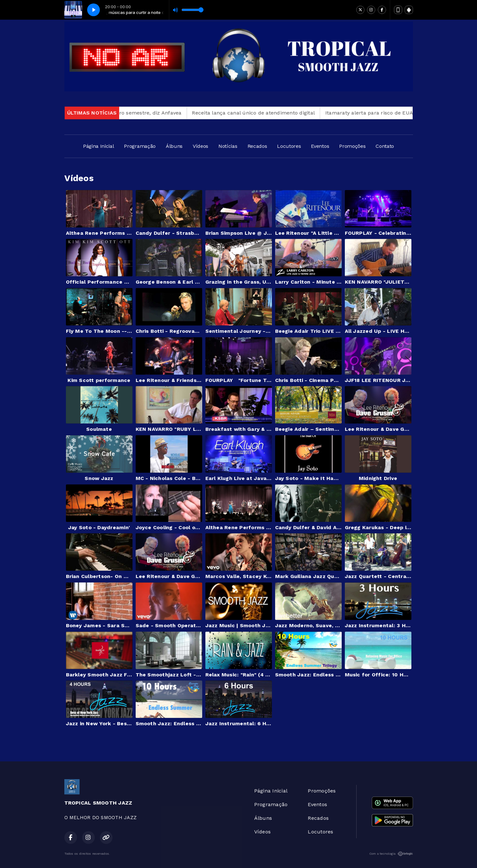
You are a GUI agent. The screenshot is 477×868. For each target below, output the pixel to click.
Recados (257, 146)
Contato (385, 146)
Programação (140, 146)
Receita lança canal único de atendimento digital (267, 113)
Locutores (289, 146)
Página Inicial (99, 146)
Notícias (228, 146)
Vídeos (200, 146)
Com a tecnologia (391, 854)
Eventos (320, 146)
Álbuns (174, 146)
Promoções (352, 146)
